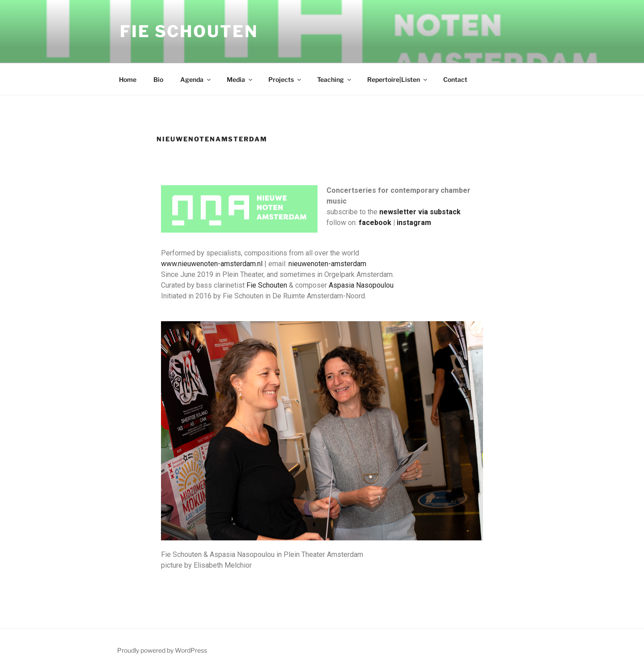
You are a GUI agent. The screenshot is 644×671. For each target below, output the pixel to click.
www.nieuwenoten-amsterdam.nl (212, 264)
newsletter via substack (420, 212)
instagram (414, 223)
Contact (455, 79)
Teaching (335, 79)
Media (240, 79)
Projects (285, 79)
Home (128, 79)
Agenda (196, 79)
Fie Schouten (189, 31)
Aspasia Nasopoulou (361, 285)
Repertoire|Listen (398, 79)
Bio (158, 79)
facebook (375, 223)
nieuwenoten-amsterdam (327, 264)
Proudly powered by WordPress (162, 650)
